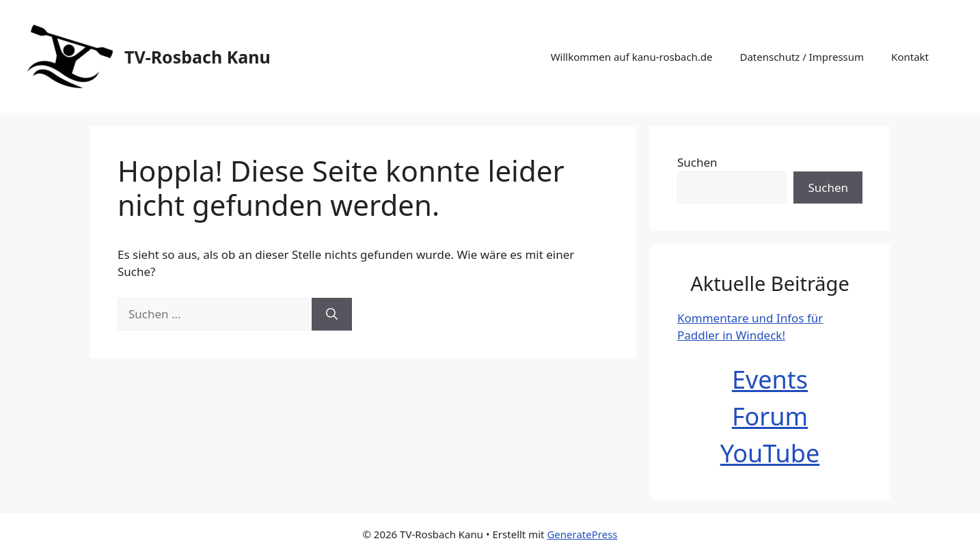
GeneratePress (582, 534)
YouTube (770, 453)
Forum (770, 416)
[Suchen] (332, 314)
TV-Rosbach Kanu (198, 57)
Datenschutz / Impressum (802, 57)
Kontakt (910, 57)
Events (770, 379)
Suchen (697, 162)
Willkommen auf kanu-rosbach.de (632, 57)
